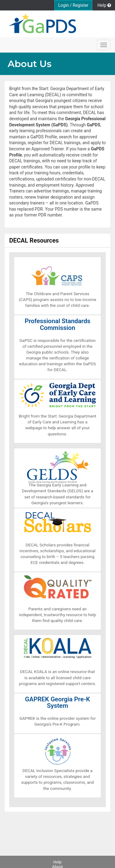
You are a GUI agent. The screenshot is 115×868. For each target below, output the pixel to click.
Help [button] (104, 5)
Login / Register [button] (73, 5)
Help (57, 862)
